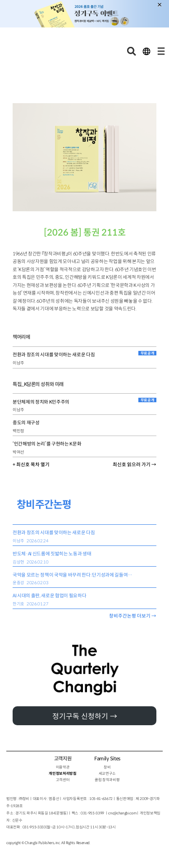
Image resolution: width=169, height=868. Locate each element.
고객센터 (63, 780)
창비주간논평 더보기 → (133, 616)
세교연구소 (107, 773)
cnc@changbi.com (122, 813)
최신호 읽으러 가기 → (135, 465)
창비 (107, 767)
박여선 (18, 452)
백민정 (18, 431)
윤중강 (18, 583)
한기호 (18, 604)
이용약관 (63, 767)
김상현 (18, 562)
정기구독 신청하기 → (85, 716)
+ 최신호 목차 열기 (31, 465)
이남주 (18, 363)
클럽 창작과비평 (107, 780)
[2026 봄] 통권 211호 (85, 233)
